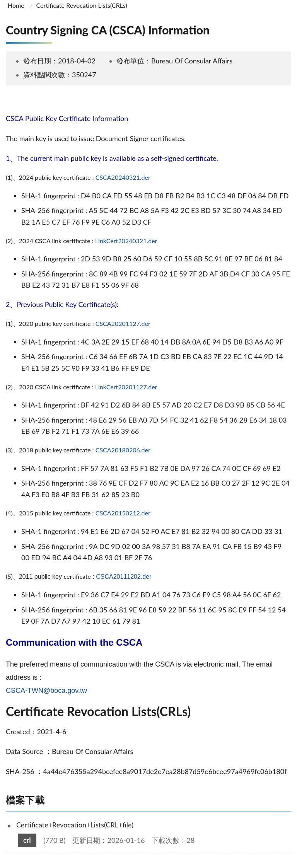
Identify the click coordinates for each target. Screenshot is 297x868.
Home (16, 5)
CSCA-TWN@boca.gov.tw (46, 691)
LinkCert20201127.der (126, 387)
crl (27, 840)
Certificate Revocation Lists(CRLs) (82, 5)
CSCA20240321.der (123, 177)
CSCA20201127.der (123, 323)
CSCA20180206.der (123, 450)
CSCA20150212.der (123, 513)
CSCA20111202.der (124, 577)
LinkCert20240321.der (126, 241)
